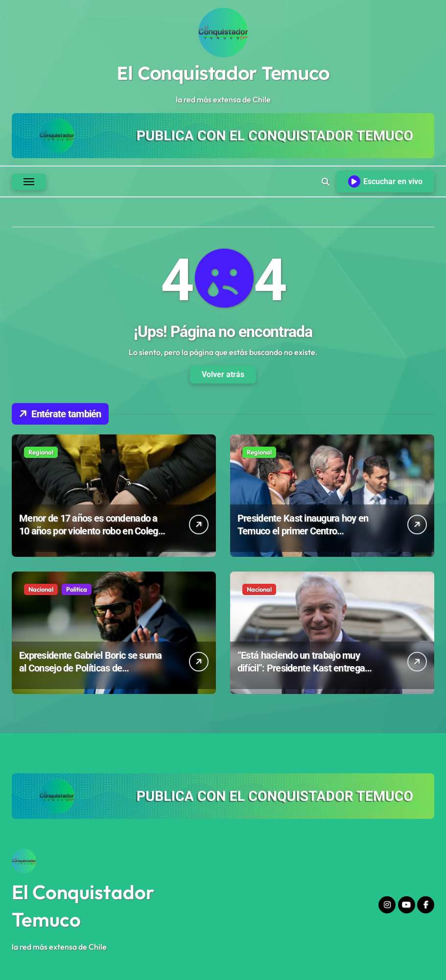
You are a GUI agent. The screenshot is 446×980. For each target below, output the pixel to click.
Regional (41, 452)
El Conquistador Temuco (223, 73)
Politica (77, 589)
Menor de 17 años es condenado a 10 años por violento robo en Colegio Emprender (92, 531)
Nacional (41, 589)
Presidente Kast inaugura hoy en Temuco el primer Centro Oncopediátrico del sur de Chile (303, 531)
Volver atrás (223, 374)
